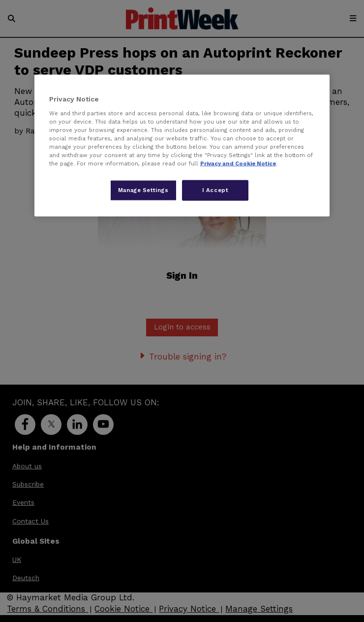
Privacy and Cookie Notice (238, 164)
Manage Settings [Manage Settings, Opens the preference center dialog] (143, 190)
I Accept (215, 190)
